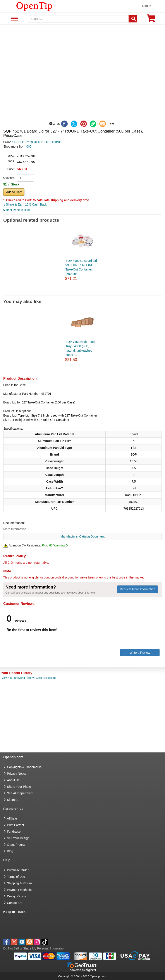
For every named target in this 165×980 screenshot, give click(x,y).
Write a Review (140, 653)
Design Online (17, 896)
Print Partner (16, 825)
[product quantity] (26, 178)
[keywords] (78, 19)
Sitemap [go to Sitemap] (13, 800)
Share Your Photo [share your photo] (19, 787)
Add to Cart (14, 192)
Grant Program (17, 845)
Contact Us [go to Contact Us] (15, 903)
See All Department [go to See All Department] (20, 793)
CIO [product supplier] (29, 146)
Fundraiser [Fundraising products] (14, 832)
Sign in (146, 6)
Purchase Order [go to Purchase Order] (18, 870)
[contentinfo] (34, 6)
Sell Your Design (18, 838)
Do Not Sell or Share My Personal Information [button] (34, 948)
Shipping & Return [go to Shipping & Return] (19, 883)
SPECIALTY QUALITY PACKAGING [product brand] (37, 142)
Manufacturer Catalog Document (82, 536)
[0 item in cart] (151, 20)
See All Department (14, 19)
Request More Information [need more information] (137, 589)
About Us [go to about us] (13, 780)
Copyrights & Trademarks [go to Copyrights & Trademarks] (24, 767)
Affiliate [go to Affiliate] (12, 818)
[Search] (133, 19)
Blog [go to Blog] (10, 851)
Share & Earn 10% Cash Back (25, 204)
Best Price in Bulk (17, 210)
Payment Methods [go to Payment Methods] (19, 890)
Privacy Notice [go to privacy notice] (17, 774)
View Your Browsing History (18, 678)
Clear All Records (46, 678)
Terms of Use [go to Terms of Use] (16, 877)
